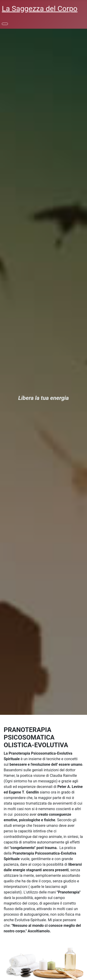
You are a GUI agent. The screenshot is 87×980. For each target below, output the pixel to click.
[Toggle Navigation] (5, 24)
